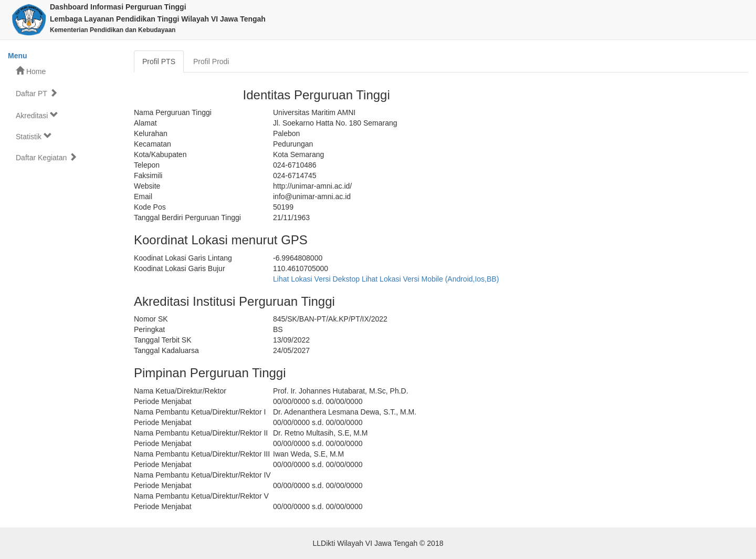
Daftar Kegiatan (46, 157)
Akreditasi (37, 115)
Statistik (34, 136)
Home (31, 71)
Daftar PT (37, 93)
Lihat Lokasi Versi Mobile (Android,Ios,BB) (430, 279)
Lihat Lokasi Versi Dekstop (316, 279)
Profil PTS (159, 61)
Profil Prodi (211, 61)
